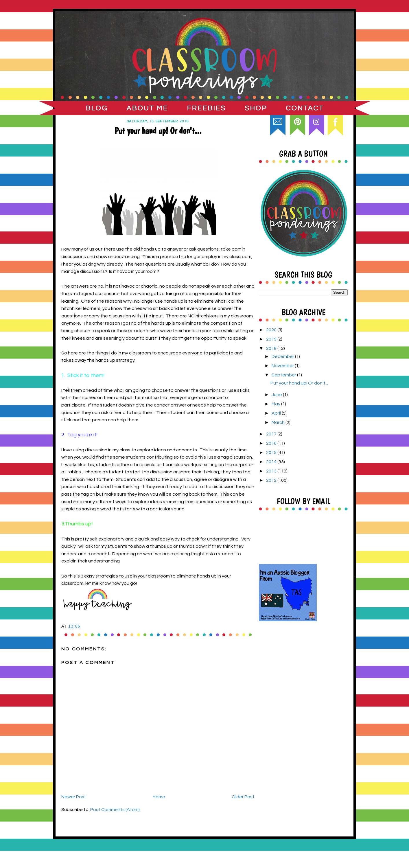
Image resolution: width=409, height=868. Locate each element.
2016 (272, 443)
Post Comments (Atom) (115, 810)
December (283, 356)
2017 (272, 434)
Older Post (243, 797)
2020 (272, 330)
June (277, 395)
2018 (272, 348)
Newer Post (74, 797)
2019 (272, 339)
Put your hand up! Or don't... (299, 383)
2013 (272, 471)
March (279, 422)
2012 (272, 480)
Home (159, 797)
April (277, 413)
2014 (272, 462)
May (276, 404)
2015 (272, 453)
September (284, 375)
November (283, 366)
